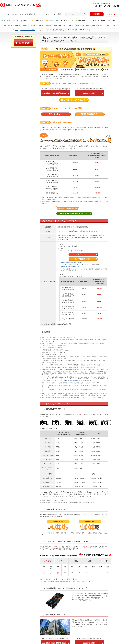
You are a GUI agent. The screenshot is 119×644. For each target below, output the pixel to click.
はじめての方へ (8, 21)
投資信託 (48, 25)
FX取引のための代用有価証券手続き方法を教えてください (87, 202)
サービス (36, 21)
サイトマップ (43, 14)
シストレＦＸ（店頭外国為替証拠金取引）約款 (55, 393)
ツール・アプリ (63, 21)
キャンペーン (8, 25)
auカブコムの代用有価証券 (72, 381)
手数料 (50, 21)
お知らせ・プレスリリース (13, 14)
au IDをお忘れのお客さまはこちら (71, 267)
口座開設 (97, 14)
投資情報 (80, 21)
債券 (77, 25)
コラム (111, 21)
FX (60, 25)
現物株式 (17, 25)
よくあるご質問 (56, 14)
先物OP (71, 25)
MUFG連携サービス (98, 25)
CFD (65, 25)
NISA (55, 25)
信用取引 (25, 25)
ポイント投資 (85, 25)
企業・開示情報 (30, 14)
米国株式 (40, 25)
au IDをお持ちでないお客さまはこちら (72, 263)
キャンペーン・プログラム (28, 30)
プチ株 (33, 25)
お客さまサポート (98, 21)
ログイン (112, 14)
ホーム (16, 30)
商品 (23, 21)
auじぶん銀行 (111, 25)
